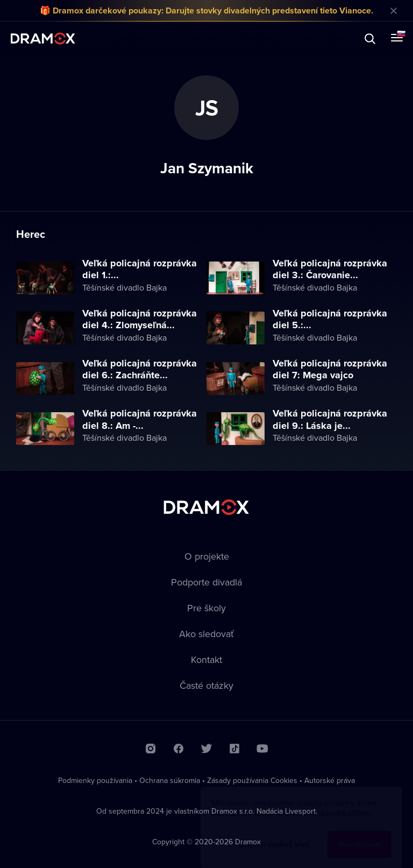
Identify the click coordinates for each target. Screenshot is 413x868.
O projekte (207, 556)
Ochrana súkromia (170, 780)
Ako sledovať (206, 634)
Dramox (43, 38)
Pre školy (206, 608)
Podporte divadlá (206, 582)
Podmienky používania (95, 780)
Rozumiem (359, 834)
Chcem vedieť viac (274, 834)
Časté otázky (206, 685)
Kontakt (206, 659)
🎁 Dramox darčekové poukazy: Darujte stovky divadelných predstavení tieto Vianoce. (206, 10)
